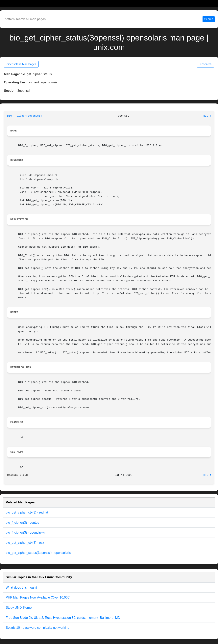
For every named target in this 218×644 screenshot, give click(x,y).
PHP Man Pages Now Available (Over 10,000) (38, 597)
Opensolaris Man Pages (21, 64)
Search (209, 19)
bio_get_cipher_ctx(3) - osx (25, 543)
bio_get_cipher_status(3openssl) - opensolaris (38, 553)
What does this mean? (22, 588)
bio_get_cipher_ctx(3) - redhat (27, 512)
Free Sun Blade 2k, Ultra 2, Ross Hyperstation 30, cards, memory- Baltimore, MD (63, 618)
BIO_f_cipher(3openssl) (25, 116)
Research (206, 64)
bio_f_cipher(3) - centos (22, 523)
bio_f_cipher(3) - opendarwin (26, 532)
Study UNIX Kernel (19, 608)
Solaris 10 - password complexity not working (37, 628)
